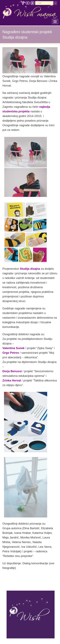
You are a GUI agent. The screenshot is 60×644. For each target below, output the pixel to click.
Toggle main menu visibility (56, 21)
